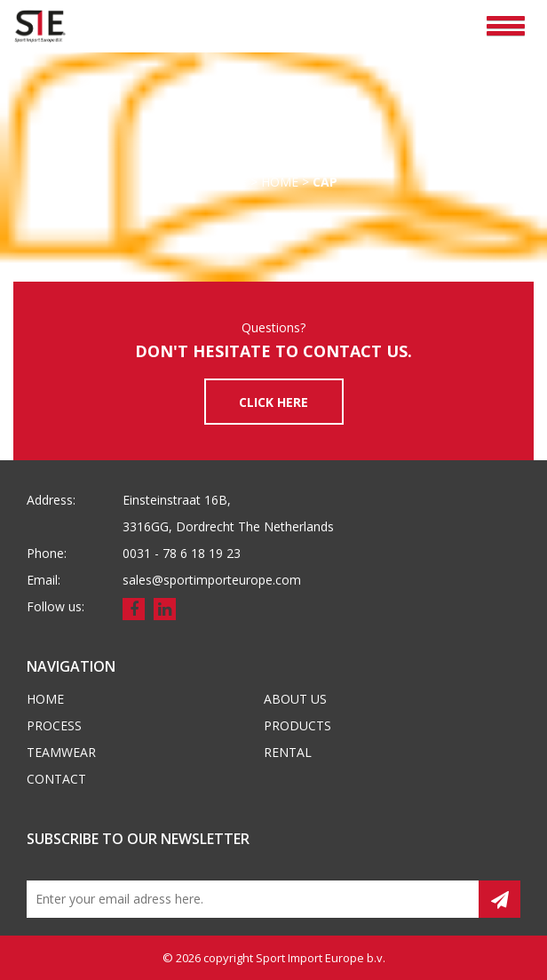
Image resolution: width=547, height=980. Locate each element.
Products (297, 725)
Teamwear (61, 752)
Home (228, 182)
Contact (56, 779)
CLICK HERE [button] (273, 402)
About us (295, 699)
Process (54, 725)
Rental (288, 752)
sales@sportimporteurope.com (212, 580)
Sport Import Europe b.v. (321, 958)
